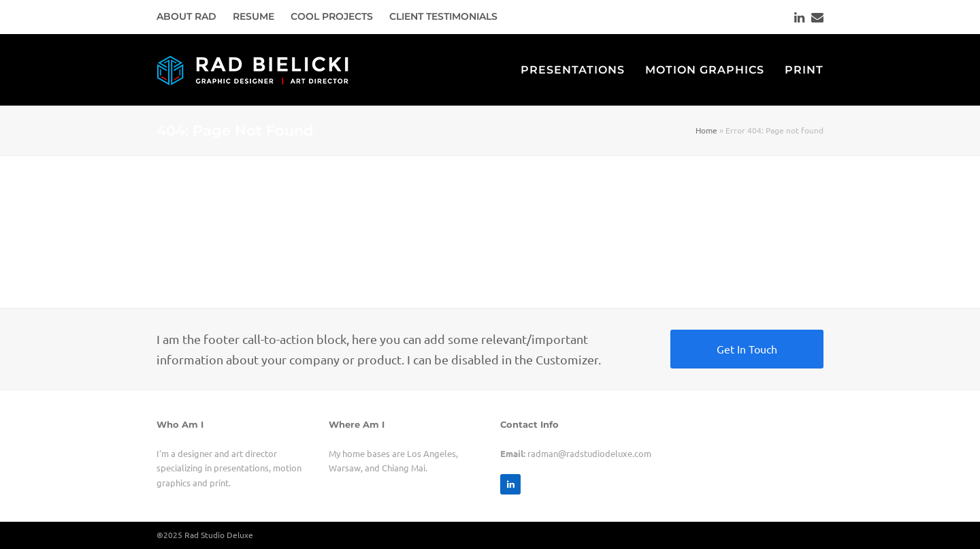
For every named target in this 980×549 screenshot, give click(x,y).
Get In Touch (747, 349)
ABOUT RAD (186, 16)
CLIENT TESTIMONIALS (443, 16)
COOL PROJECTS (332, 16)
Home (706, 130)
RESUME (254, 16)
